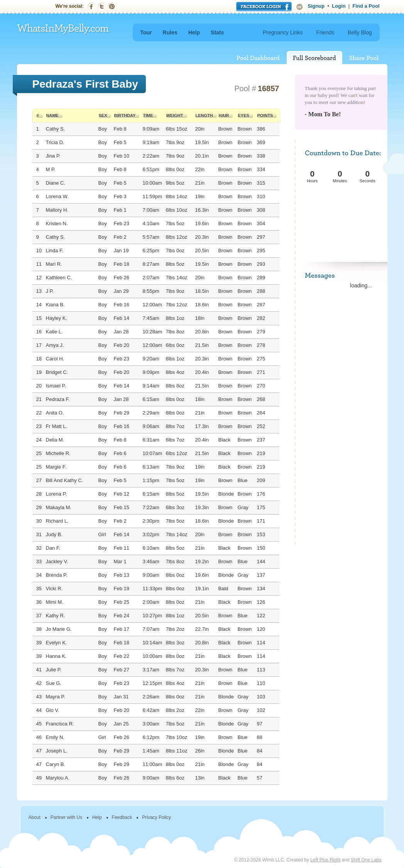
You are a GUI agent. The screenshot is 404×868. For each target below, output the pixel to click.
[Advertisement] (342, 213)
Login (339, 6)
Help (194, 32)
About (35, 817)
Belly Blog (360, 32)
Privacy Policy (156, 817)
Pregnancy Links (283, 32)
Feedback (122, 817)
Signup (316, 6)
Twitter (102, 6)
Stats (217, 32)
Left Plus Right (325, 860)
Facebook (92, 6)
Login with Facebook (264, 7)
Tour (146, 32)
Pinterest (112, 6)
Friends (325, 32)
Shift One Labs (366, 860)
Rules (170, 32)
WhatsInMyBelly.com (63, 29)
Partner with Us (66, 817)
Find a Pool (366, 6)
